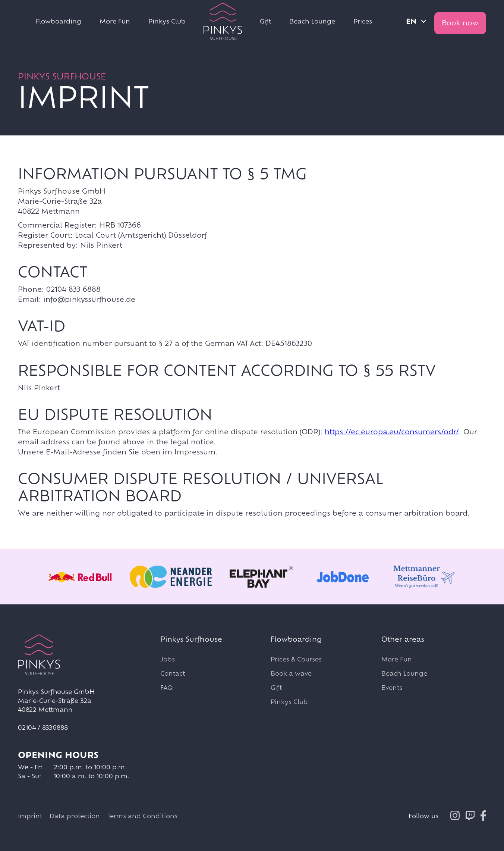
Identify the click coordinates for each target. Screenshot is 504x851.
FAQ (166, 687)
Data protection (75, 816)
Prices (363, 21)
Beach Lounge (312, 21)
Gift (265, 21)
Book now (460, 23)
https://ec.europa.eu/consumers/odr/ (392, 432)
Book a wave (291, 673)
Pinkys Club (167, 21)
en (411, 21)
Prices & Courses (296, 659)
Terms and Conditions (142, 816)
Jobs (168, 659)
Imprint (30, 816)
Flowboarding (59, 21)
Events (392, 687)
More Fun (115, 21)
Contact (173, 673)
